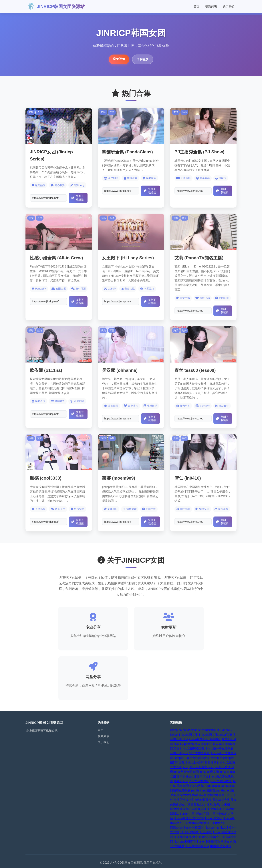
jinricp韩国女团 (188, 735)
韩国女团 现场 (179, 739)
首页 (196, 6)
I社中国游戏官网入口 (199, 823)
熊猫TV (178, 744)
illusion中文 (212, 828)
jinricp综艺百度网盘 (195, 767)
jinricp (174, 735)
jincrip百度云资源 (219, 767)
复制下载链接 (78, 198)
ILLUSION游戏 (189, 832)
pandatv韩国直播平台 (198, 744)
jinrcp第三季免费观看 (187, 758)
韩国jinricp (200, 772)
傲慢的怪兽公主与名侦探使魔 (193, 800)
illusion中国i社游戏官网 (189, 818)
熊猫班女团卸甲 (212, 758)
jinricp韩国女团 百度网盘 (205, 739)
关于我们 (229, 6)
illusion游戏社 (213, 818)
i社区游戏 (206, 832)
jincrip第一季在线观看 (219, 749)
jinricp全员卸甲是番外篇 (201, 762)
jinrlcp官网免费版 (221, 781)
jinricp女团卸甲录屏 (196, 776)
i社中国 (225, 804)
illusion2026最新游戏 (210, 842)
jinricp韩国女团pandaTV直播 (217, 735)
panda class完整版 (203, 790)
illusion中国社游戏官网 (194, 814)
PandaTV (226, 730)
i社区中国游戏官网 (197, 846)
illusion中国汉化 (194, 828)
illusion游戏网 (183, 837)
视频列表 (211, 6)
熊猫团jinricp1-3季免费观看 (191, 781)
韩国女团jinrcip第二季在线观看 (190, 753)
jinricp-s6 (176, 730)
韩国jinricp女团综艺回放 (189, 749)
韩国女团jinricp (217, 772)
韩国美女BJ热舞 (193, 786)
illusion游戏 (214, 809)
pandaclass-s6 (192, 730)
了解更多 (143, 59)
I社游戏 (215, 804)
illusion (175, 809)
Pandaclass (212, 786)
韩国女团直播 (211, 730)
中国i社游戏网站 (221, 846)
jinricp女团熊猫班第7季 (191, 795)
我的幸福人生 (221, 800)
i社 (208, 804)
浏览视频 (119, 59)
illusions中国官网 (185, 842)
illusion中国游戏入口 (193, 809)
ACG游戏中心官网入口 (207, 837)
